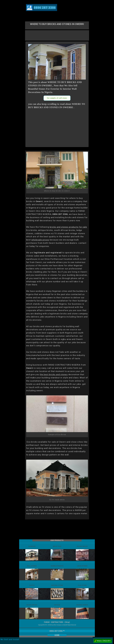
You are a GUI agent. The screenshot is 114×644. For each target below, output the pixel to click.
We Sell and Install (10, 640)
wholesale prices (40, 240)
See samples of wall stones (57, 98)
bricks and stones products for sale (68, 227)
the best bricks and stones (54, 374)
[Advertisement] (57, 35)
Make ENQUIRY (103, 641)
